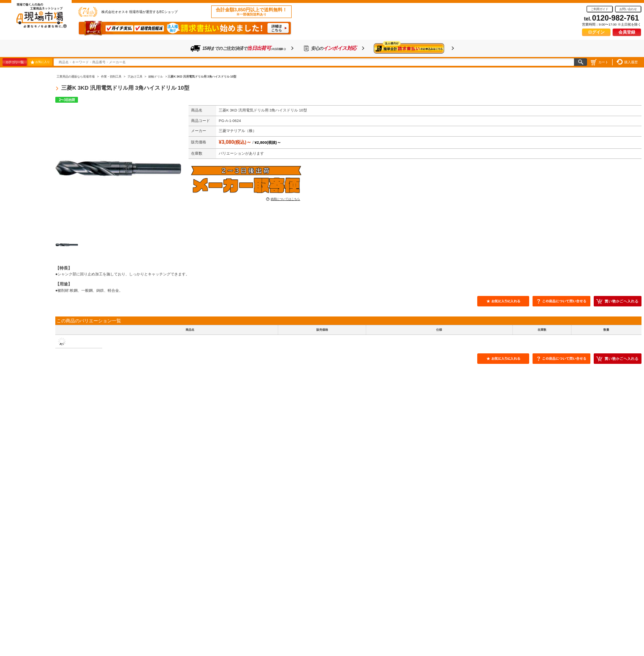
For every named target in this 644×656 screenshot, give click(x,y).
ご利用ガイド (600, 9)
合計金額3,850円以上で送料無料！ (251, 12)
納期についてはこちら (285, 199)
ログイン (596, 32)
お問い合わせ (628, 9)
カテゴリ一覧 (14, 62)
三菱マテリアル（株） (238, 131)
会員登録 (627, 32)
